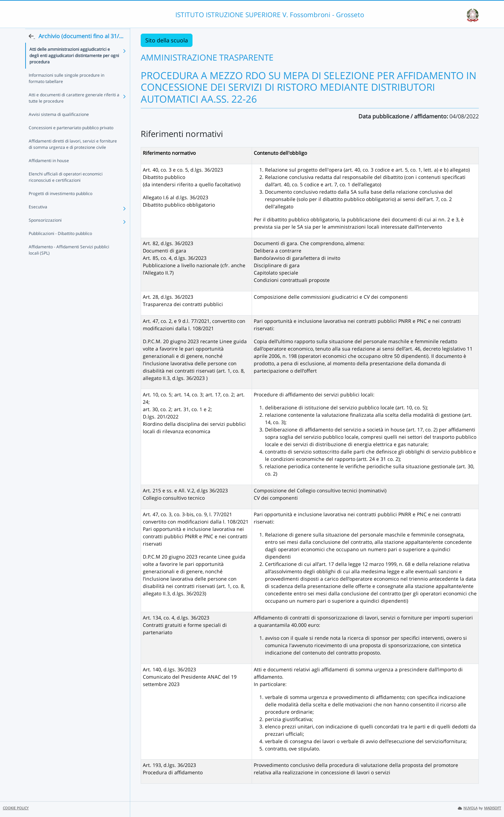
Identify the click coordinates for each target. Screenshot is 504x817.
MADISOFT (493, 808)
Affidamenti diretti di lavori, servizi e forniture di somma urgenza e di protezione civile (73, 157)
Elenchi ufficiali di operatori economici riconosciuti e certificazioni (66, 190)
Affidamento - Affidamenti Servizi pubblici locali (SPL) (69, 263)
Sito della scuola (167, 40)
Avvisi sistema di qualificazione (59, 128)
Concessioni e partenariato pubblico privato (71, 141)
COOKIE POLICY (16, 808)
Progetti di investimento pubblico (61, 207)
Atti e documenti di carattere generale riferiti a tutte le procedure (74, 111)
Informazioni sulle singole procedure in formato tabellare (66, 92)
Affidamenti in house (49, 174)
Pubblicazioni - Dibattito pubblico (60, 247)
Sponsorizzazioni (45, 233)
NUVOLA (468, 808)
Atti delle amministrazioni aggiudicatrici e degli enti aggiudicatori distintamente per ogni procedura (74, 69)
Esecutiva (38, 220)
